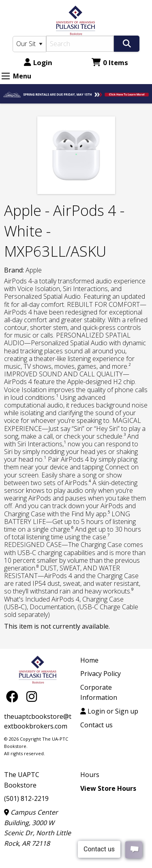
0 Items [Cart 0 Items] (110, 62)
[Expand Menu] (6, 76)
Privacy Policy (101, 674)
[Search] (80, 44)
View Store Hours (108, 788)
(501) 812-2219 (26, 798)
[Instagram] (32, 696)
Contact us (96, 725)
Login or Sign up (109, 711)
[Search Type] (29, 44)
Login (38, 62)
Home (89, 660)
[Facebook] (14, 696)
